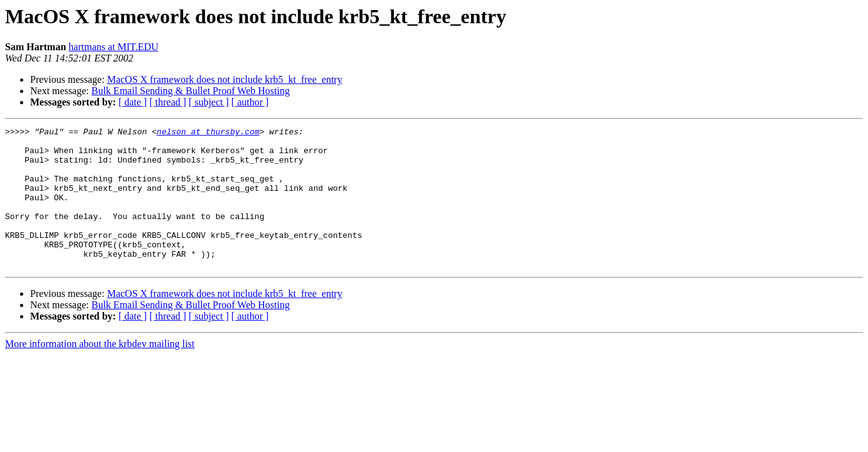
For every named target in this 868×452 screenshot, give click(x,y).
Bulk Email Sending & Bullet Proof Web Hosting (191, 91)
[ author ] (250, 102)
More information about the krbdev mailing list (100, 372)
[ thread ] (168, 102)
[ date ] (133, 102)
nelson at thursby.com (208, 133)
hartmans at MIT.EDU (113, 47)
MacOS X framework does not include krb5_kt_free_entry (225, 79)
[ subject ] (209, 102)
